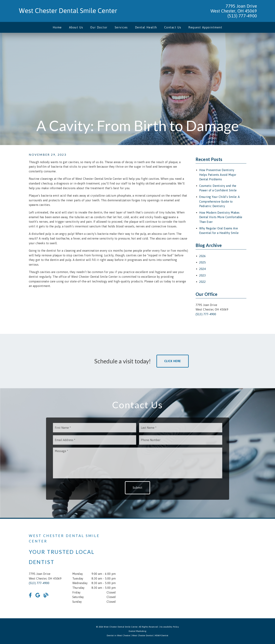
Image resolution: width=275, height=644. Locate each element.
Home (57, 27)
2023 (203, 275)
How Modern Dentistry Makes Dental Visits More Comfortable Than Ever (221, 217)
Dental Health (146, 27)
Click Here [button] (173, 361)
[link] (68, 11)
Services (121, 27)
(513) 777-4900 (242, 16)
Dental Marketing (137, 631)
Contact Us (173, 27)
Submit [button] (137, 488)
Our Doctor (99, 27)
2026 (203, 256)
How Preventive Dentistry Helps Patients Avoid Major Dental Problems (218, 175)
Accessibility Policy (170, 627)
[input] (95, 428)
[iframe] (203, 569)
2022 (203, 282)
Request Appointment (205, 27)
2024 (203, 269)
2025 (203, 262)
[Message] (138, 463)
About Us (76, 27)
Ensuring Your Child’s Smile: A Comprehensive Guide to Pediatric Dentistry (220, 201)
